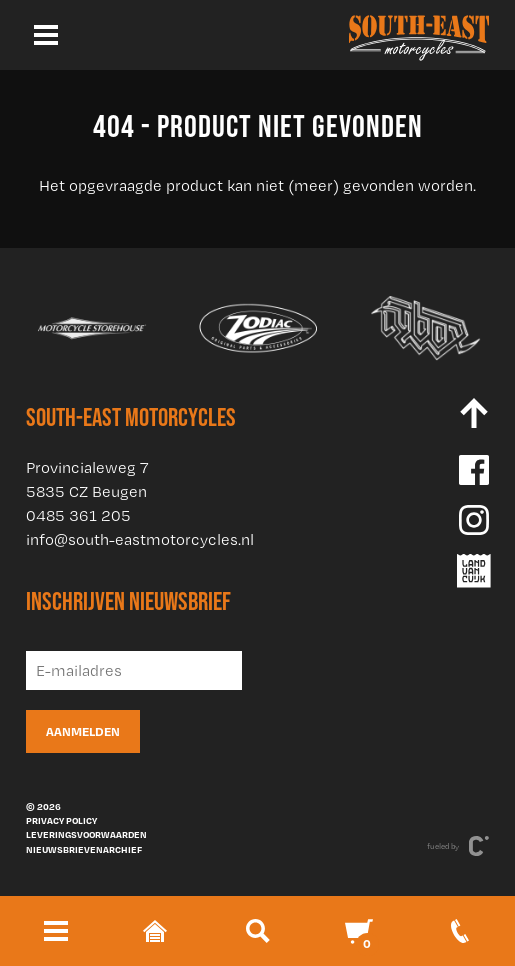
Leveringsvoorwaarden (86, 834)
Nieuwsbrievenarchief (84, 849)
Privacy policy (61, 820)
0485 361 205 (78, 515)
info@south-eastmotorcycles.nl (140, 539)
